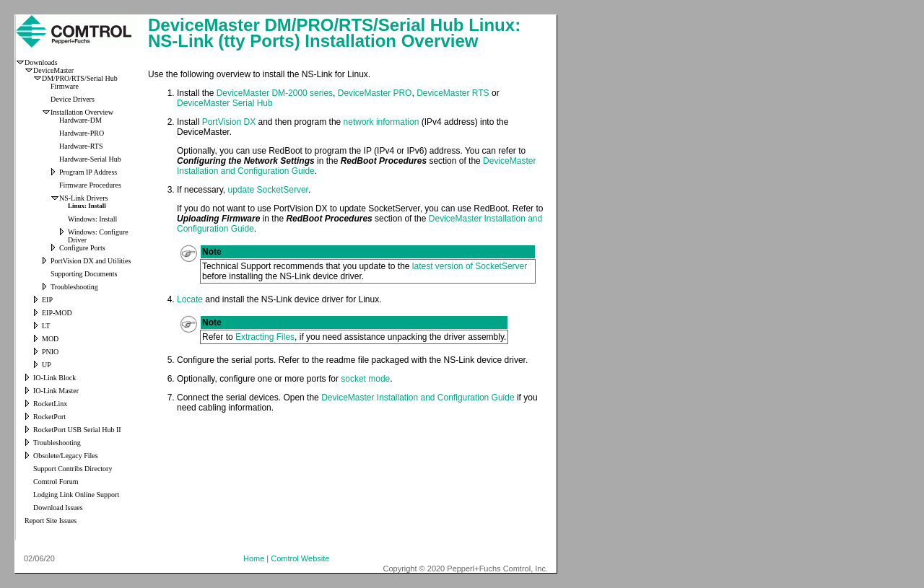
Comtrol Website (300, 558)
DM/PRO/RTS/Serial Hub (80, 78)
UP (47, 365)
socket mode (365, 379)
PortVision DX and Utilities (91, 261)
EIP (47, 300)
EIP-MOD (57, 313)
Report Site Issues (51, 521)
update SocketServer (267, 190)
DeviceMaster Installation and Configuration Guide (418, 398)
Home (254, 558)
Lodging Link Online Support (76, 495)
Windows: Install (92, 219)
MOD (50, 339)
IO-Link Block (55, 378)
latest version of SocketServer (470, 266)
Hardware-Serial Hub (90, 159)
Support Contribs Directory (73, 469)
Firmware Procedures (90, 185)
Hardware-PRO (82, 133)
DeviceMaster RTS (453, 93)
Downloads (41, 62)
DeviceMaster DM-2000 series (275, 93)
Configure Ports (82, 248)
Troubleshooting (74, 287)
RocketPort (49, 417)
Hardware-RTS (81, 146)
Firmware (65, 86)
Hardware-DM (80, 120)
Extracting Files (265, 337)
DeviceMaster (53, 70)
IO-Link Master (56, 391)
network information (382, 122)
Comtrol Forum (56, 482)
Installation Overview (82, 112)
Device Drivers (73, 99)
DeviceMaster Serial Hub (225, 103)
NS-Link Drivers (84, 198)
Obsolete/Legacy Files (66, 456)
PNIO (50, 352)
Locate (190, 299)
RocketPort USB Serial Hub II (77, 430)
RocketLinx (50, 404)
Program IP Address (88, 172)
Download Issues (58, 508)
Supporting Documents (84, 274)
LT (46, 326)
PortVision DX (229, 122)
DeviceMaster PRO (375, 93)
